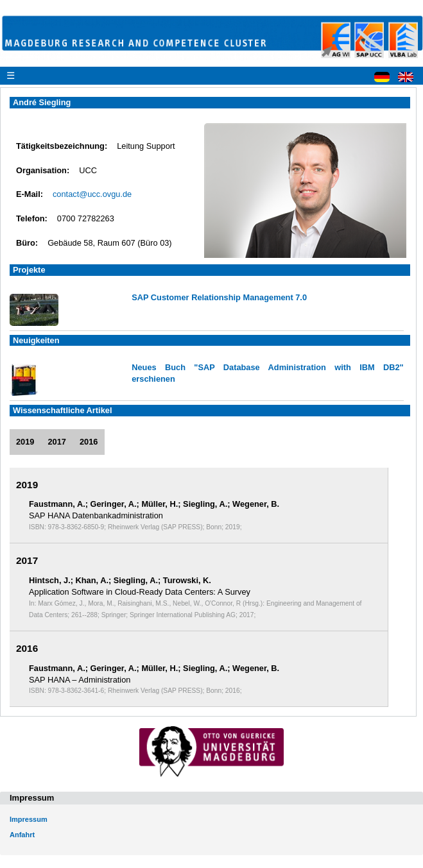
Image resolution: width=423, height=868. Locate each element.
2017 (56, 442)
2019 (25, 442)
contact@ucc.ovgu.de (92, 194)
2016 (89, 442)
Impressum (29, 819)
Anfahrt (22, 835)
